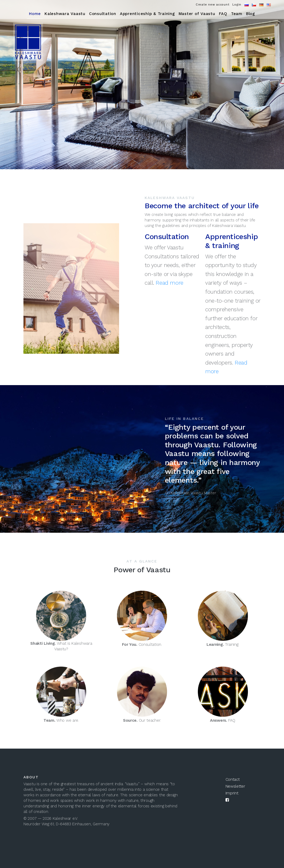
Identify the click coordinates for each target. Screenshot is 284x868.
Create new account (213, 5)
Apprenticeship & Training (147, 14)
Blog (251, 14)
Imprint (232, 793)
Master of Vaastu (197, 14)
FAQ (223, 14)
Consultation (103, 14)
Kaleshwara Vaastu (65, 14)
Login (237, 5)
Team (237, 14)
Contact (233, 779)
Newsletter (235, 786)
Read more (169, 283)
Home (35, 14)
